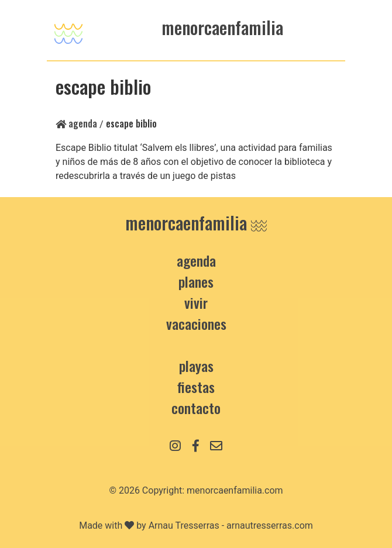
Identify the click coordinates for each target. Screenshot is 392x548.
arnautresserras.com (270, 525)
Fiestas (196, 387)
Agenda (76, 123)
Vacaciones (196, 323)
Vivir (196, 302)
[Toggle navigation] (68, 30)
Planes (196, 281)
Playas (196, 366)
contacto (196, 408)
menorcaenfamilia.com (235, 490)
